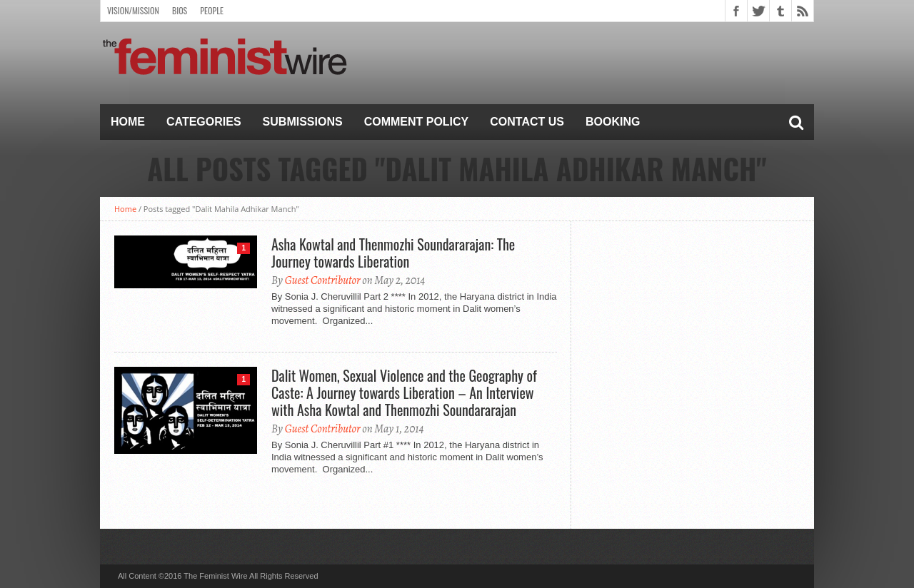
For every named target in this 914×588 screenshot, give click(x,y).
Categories (204, 122)
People (212, 10)
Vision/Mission (133, 10)
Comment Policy (417, 122)
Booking (613, 122)
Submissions (303, 122)
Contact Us (527, 122)
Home (128, 122)
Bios (180, 10)
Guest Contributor (323, 280)
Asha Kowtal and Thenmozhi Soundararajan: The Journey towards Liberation (393, 253)
